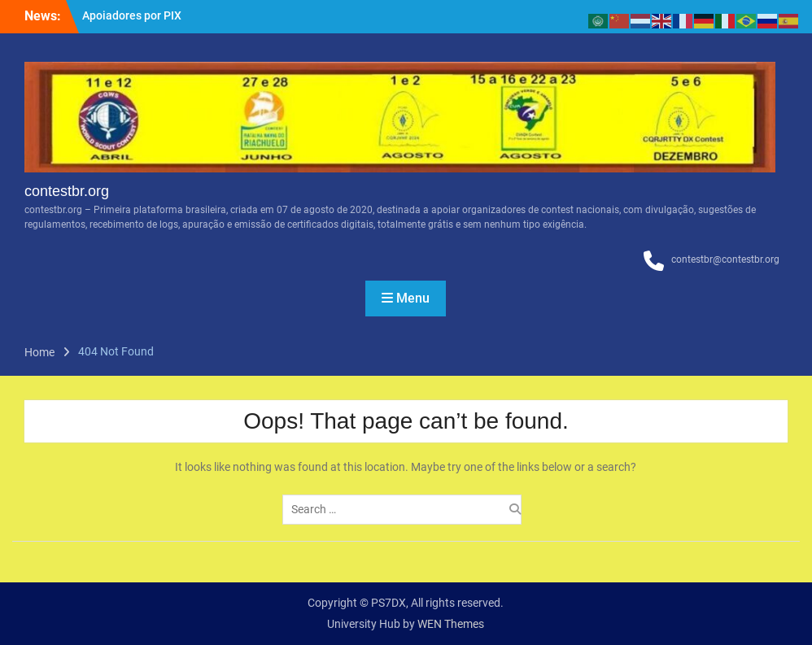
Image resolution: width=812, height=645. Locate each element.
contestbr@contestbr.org (725, 259)
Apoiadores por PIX (132, 15)
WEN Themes (451, 624)
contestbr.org (67, 191)
